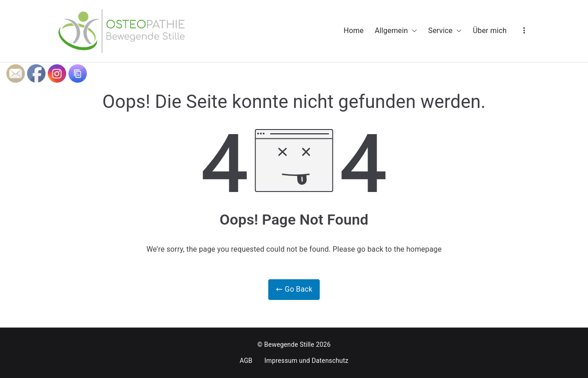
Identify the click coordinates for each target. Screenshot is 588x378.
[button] (413, 31)
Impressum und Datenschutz (307, 361)
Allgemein (396, 31)
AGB (246, 361)
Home (354, 31)
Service (445, 31)
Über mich (490, 31)
